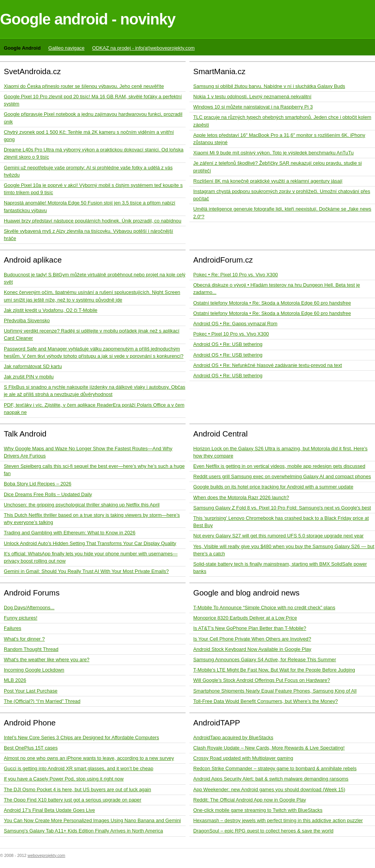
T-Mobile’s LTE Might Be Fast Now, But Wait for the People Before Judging (274, 670)
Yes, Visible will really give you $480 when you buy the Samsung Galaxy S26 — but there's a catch (284, 550)
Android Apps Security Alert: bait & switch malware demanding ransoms (271, 779)
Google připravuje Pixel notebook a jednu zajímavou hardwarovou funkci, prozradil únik (93, 118)
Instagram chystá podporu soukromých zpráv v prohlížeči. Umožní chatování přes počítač (282, 195)
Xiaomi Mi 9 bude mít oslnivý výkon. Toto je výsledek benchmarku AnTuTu (273, 153)
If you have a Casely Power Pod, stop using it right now (64, 779)
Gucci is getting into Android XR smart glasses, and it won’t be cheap (79, 768)
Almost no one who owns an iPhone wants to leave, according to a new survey (89, 758)
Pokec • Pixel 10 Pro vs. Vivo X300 (231, 334)
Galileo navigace (66, 48)
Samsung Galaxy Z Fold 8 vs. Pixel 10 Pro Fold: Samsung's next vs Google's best (282, 508)
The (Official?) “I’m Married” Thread (42, 701)
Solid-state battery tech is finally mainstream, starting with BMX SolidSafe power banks (280, 568)
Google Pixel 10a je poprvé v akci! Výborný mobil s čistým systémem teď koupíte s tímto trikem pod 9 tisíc (93, 189)
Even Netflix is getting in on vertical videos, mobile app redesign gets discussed (279, 466)
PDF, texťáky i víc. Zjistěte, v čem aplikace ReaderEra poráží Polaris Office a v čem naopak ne (94, 409)
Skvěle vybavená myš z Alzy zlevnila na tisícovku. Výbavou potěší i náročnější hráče (88, 235)
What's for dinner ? (24, 639)
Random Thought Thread (31, 649)
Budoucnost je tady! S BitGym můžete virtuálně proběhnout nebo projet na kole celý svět (95, 278)
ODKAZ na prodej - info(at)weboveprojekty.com (143, 48)
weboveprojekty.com (46, 855)
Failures (13, 628)
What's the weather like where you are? (47, 660)
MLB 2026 (15, 680)
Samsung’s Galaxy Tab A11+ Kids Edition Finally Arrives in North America (83, 831)
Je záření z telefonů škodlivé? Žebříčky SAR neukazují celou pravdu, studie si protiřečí (277, 167)
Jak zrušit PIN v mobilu (29, 377)
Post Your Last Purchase (31, 691)
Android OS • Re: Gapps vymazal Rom (235, 324)
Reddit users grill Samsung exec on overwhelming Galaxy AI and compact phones (282, 476)
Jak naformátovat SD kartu (33, 366)
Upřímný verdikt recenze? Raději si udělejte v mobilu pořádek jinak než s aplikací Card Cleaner (92, 334)
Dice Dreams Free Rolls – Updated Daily (48, 494)
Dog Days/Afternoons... (29, 608)
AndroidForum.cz (223, 260)
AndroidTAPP (217, 723)
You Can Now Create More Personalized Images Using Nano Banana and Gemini (92, 820)
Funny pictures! (21, 618)
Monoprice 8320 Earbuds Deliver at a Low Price (245, 618)
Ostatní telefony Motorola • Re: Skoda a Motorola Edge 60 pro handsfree (272, 303)
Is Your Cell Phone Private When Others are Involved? (252, 639)
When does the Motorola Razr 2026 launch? (241, 497)
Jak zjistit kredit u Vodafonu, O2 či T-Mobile (51, 310)
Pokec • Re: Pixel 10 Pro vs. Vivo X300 (236, 275)
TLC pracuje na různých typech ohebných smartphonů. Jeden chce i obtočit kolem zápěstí (282, 121)
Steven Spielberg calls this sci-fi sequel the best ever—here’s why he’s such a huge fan (94, 470)
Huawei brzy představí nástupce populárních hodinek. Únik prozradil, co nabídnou (93, 221)
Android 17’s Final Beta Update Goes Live (49, 810)
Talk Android (25, 434)
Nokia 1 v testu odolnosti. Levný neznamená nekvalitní (252, 97)
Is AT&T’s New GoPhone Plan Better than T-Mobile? (250, 628)
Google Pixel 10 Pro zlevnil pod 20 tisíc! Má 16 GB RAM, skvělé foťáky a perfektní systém (93, 100)
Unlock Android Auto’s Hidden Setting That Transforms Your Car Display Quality (90, 543)
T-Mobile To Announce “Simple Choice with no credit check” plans (264, 608)
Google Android (22, 48)
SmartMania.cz (219, 71)
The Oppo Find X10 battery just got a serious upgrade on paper (73, 800)
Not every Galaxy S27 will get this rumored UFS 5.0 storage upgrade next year (278, 536)
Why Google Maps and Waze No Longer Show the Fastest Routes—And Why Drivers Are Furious (88, 452)
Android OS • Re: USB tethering (228, 344)
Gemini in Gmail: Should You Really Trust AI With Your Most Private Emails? (86, 571)
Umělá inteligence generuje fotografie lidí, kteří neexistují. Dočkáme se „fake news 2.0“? (282, 213)
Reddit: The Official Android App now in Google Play (250, 800)
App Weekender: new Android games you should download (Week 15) (269, 789)
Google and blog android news (246, 593)
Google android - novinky (88, 19)
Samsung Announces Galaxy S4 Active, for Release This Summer (265, 660)
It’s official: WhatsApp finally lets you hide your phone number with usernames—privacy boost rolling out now (91, 557)
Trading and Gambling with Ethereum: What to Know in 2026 (70, 533)
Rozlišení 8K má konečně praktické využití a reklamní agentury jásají (268, 181)
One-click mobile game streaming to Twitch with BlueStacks (258, 810)
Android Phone (30, 723)
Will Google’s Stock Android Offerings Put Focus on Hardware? (262, 680)
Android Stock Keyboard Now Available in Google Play (252, 649)
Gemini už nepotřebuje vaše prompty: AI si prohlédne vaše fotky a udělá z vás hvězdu (88, 171)
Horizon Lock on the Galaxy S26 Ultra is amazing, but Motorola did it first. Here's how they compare (280, 452)
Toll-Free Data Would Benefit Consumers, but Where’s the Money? (266, 701)
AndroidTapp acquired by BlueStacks (233, 737)
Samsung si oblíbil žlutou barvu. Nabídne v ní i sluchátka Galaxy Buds (269, 86)
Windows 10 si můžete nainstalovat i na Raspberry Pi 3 (253, 107)
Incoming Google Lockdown (34, 670)
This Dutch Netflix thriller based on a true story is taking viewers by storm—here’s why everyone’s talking (92, 519)
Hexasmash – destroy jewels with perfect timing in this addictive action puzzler (278, 820)
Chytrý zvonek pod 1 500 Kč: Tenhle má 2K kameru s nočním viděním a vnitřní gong (89, 136)
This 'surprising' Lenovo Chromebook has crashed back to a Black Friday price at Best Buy (281, 522)
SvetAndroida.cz (32, 71)
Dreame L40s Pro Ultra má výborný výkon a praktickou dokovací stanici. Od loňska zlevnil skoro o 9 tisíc (94, 153)
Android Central (220, 434)
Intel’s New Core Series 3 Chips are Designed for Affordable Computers (82, 737)
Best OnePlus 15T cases (31, 748)
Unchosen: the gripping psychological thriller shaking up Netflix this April (82, 505)
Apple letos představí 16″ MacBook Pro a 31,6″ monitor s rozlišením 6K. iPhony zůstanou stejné (279, 139)
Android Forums (32, 593)
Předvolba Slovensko (27, 320)
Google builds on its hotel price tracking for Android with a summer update (273, 487)
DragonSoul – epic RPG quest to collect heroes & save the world (263, 831)
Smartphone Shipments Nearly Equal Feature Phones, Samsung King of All (275, 691)
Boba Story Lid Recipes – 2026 (37, 484)
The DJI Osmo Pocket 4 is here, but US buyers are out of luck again (77, 789)
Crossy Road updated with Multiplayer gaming (243, 758)
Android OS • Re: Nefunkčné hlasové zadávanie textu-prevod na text (268, 365)
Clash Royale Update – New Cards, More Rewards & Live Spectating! (269, 748)
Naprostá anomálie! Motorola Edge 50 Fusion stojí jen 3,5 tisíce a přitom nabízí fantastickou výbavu (90, 206)
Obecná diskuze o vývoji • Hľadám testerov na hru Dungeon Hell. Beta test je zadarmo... (277, 289)
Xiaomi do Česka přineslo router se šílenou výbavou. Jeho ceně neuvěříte (84, 86)
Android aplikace (33, 260)
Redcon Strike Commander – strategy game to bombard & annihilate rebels (275, 768)
